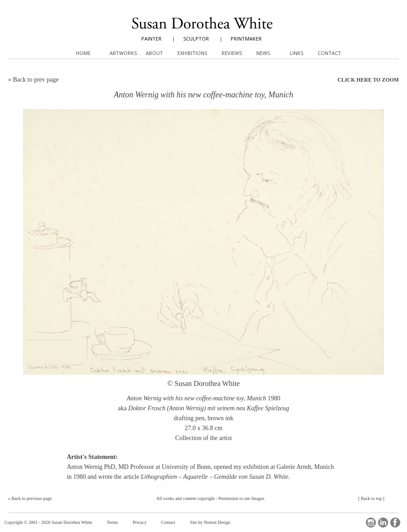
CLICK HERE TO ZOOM (368, 80)
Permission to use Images (241, 498)
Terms (113, 522)
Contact (168, 522)
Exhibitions (192, 53)
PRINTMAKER (246, 39)
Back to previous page (32, 498)
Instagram (371, 523)
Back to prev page (36, 80)
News (263, 53)
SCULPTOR (196, 39)
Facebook (395, 523)
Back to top (371, 498)
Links (296, 53)
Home (83, 53)
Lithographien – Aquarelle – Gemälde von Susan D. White (215, 477)
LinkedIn (383, 523)
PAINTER (151, 39)
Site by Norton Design (210, 522)
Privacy (140, 522)
